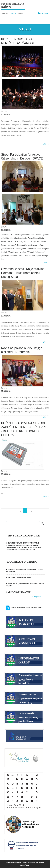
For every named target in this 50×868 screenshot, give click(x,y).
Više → (46, 144)
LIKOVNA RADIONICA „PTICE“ (20, 592)
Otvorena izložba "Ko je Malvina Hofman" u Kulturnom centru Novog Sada (23, 273)
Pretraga (42, 524)
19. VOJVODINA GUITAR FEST (19, 578)
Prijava (44, 13)
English (20, 13)
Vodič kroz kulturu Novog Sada (27, 608)
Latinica (13, 13)
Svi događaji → (37, 597)
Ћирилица (5, 13)
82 (28, 511)
